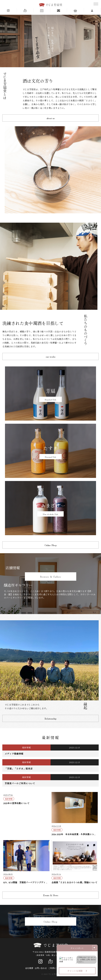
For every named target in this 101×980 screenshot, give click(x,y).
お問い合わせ (41, 968)
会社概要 (29, 968)
